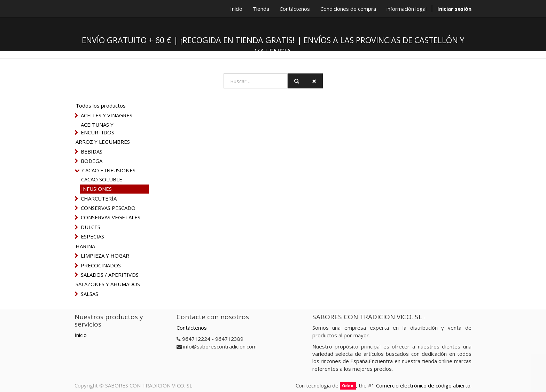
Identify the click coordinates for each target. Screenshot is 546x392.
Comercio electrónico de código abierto (423, 385)
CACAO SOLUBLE (102, 179)
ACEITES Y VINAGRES (107, 115)
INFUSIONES (96, 189)
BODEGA (92, 161)
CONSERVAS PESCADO (108, 208)
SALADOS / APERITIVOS (110, 275)
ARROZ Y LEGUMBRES (103, 142)
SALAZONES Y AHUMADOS (108, 284)
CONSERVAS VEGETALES (111, 217)
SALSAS (89, 294)
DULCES (91, 227)
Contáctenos (192, 328)
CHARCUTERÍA (99, 198)
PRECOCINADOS (101, 265)
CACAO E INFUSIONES (109, 170)
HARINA (85, 246)
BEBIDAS (92, 151)
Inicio (81, 335)
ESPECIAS (92, 236)
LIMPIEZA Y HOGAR (105, 256)
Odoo (348, 386)
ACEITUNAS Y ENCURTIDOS (97, 128)
